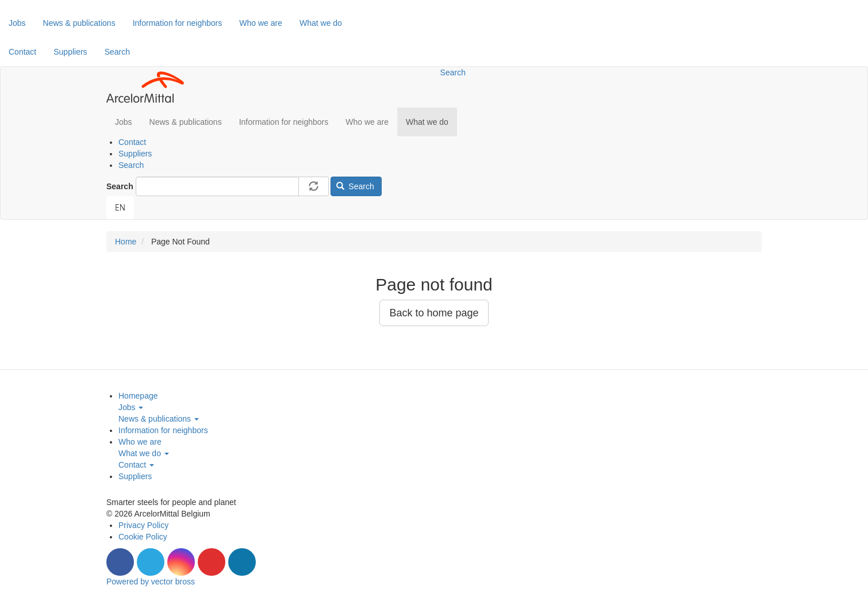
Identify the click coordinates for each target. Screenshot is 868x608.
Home (126, 242)
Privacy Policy (143, 525)
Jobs (17, 23)
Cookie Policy (143, 537)
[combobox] (120, 208)
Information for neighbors (178, 23)
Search (117, 52)
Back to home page (434, 313)
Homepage (138, 396)
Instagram (181, 562)
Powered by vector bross (151, 582)
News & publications (79, 23)
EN (120, 207)
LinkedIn (242, 562)
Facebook (120, 562)
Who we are (261, 23)
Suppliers (70, 52)
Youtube (212, 562)
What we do (321, 23)
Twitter (151, 562)
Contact (22, 52)
